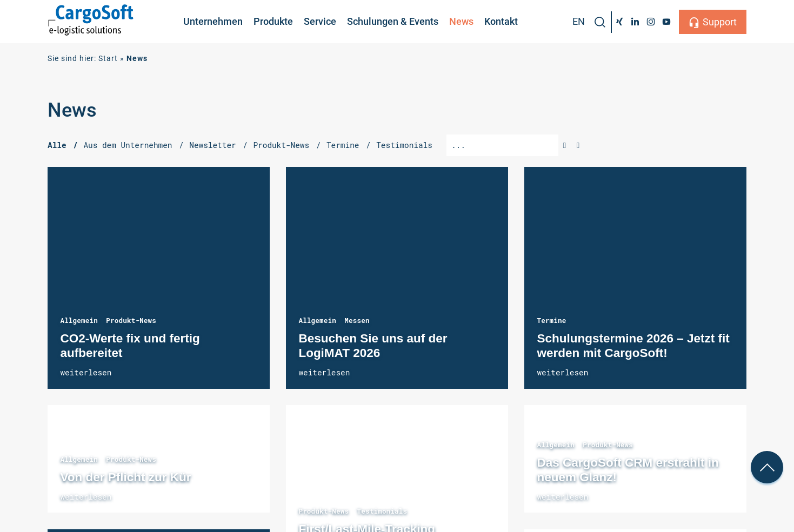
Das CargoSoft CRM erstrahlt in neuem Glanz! (628, 470)
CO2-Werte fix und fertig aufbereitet (159, 278)
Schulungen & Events (393, 21)
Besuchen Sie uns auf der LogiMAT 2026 (397, 278)
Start (108, 59)
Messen (357, 320)
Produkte (273, 21)
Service (320, 21)
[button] (600, 22)
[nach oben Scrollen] (767, 467)
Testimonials (382, 511)
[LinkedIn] (635, 22)
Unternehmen (213, 21)
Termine (551, 320)
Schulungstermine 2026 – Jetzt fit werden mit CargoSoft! (635, 278)
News (461, 21)
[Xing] (620, 22)
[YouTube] (666, 22)
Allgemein (79, 320)
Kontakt (501, 21)
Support (720, 22)
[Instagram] (650, 22)
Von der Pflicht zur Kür (125, 477)
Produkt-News (131, 320)
